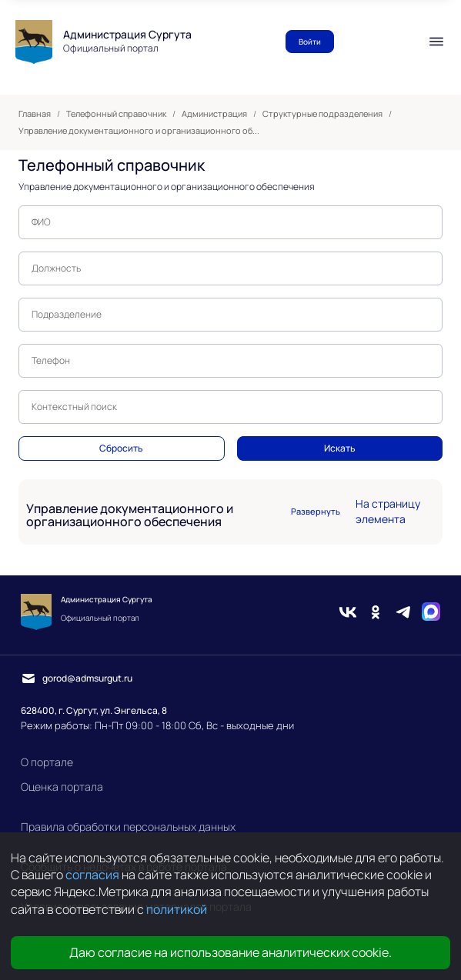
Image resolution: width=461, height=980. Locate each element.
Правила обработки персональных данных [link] (128, 827)
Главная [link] (35, 114)
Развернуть (316, 512)
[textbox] (230, 222)
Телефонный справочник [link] (116, 114)
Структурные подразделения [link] (322, 114)
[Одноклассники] (376, 612)
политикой (177, 909)
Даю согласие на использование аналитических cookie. (230, 952)
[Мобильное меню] (436, 42)
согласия (92, 875)
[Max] (431, 612)
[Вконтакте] (348, 612)
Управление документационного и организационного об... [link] (139, 131)
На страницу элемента (388, 511)
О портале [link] (47, 762)
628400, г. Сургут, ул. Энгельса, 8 (94, 710)
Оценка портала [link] (62, 787)
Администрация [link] (214, 114)
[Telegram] (403, 612)
